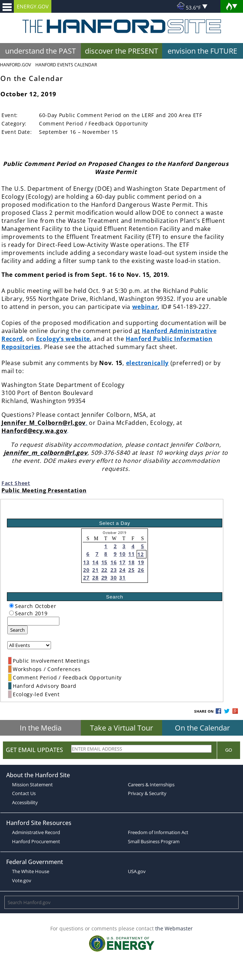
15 (104, 562)
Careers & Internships (151, 785)
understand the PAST (40, 51)
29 (104, 578)
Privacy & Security (147, 793)
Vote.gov (22, 880)
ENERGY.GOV (33, 6)
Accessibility (25, 802)
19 (141, 562)
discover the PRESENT (121, 51)
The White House (31, 871)
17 (122, 562)
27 (86, 578)
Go (229, 750)
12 (140, 554)
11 (131, 554)
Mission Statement (32, 785)
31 (122, 578)
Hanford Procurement (36, 841)
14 (95, 562)
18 (131, 562)
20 (86, 570)
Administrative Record (36, 832)
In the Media (41, 728)
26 (141, 570)
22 (104, 570)
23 (113, 570)
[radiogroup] (11, 606)
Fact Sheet (16, 483)
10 (122, 554)
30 (113, 578)
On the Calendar (202, 728)
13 (86, 562)
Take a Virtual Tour (121, 728)
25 (131, 570)
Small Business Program (154, 841)
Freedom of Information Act (158, 832)
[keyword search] (33, 621)
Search (17, 630)
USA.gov (137, 871)
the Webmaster (174, 928)
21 (95, 570)
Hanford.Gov (15, 65)
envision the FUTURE (202, 51)
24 (122, 570)
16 (113, 562)
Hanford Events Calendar (66, 65)
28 (95, 578)
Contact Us (24, 793)
